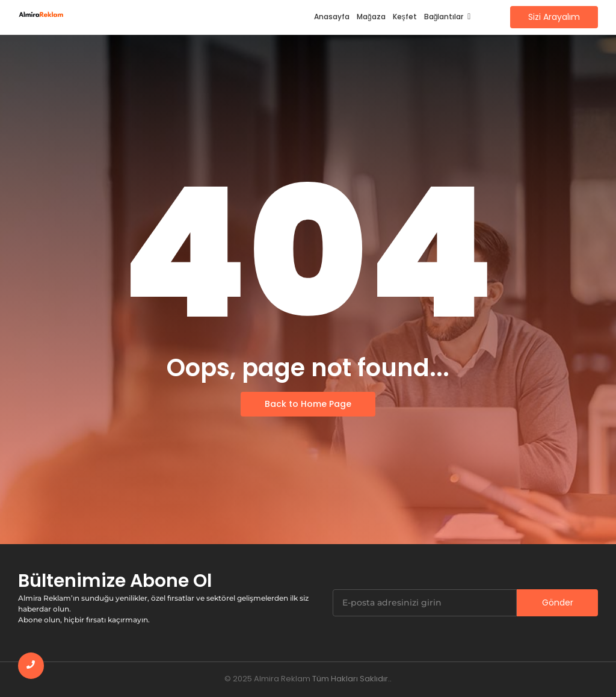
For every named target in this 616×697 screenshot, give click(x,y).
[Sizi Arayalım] (554, 17)
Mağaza (371, 17)
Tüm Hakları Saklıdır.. (352, 679)
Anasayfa (332, 17)
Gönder (558, 603)
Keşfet (405, 17)
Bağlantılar (446, 17)
